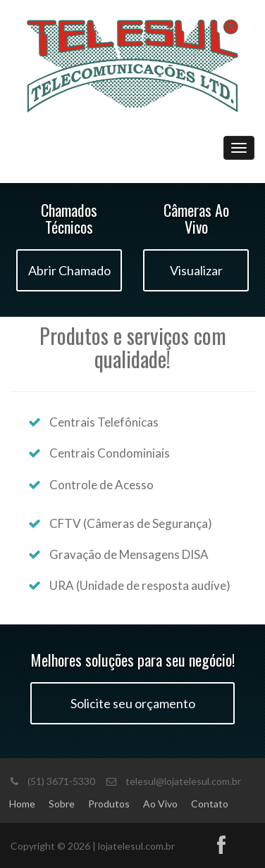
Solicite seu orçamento (133, 703)
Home (22, 804)
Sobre (62, 804)
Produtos (109, 804)
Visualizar (196, 270)
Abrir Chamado (69, 270)
